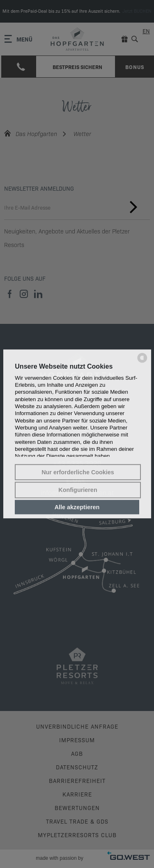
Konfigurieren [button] (78, 490)
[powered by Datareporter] (142, 362)
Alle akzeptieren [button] (77, 507)
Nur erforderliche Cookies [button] (78, 472)
